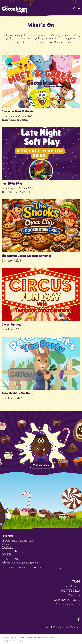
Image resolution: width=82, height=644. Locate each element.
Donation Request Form (68, 605)
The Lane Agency (18, 641)
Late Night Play (12, 184)
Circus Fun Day (12, 325)
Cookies (75, 627)
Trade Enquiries (72, 586)
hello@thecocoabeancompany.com (20, 563)
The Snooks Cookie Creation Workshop (27, 256)
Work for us (74, 595)
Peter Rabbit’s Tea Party (17, 393)
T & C (47, 627)
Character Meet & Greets (18, 111)
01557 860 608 (12, 559)
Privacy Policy (61, 627)
